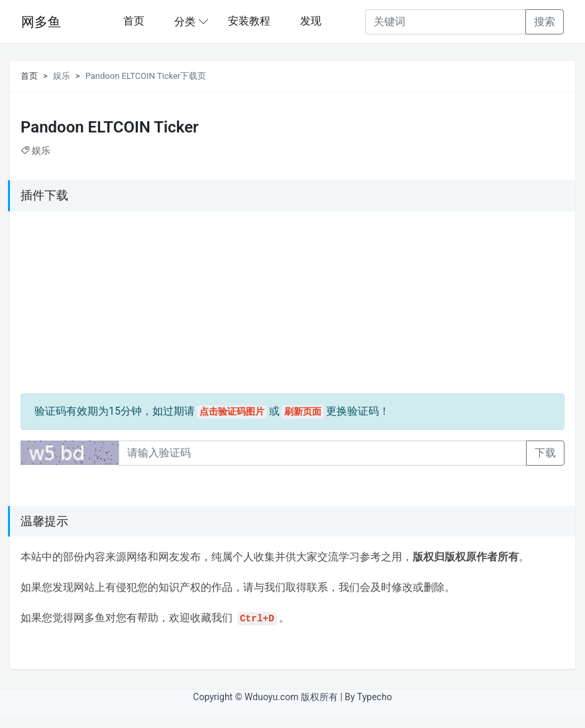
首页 (134, 21)
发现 (311, 21)
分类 (185, 22)
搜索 (545, 22)
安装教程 (249, 21)
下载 (545, 453)
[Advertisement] (103, 305)
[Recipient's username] (446, 22)
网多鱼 (41, 22)
